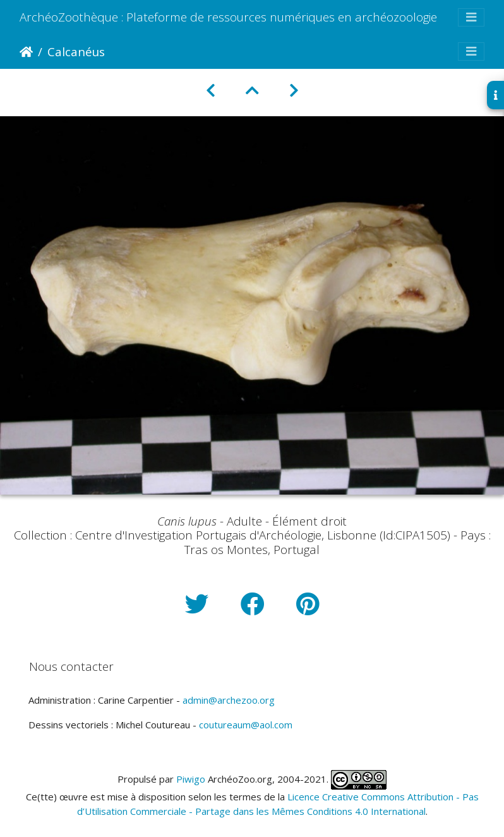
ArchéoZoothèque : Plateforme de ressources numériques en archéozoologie (228, 17)
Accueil (26, 52)
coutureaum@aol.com (246, 725)
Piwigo (191, 779)
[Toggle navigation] (471, 17)
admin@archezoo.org (229, 700)
